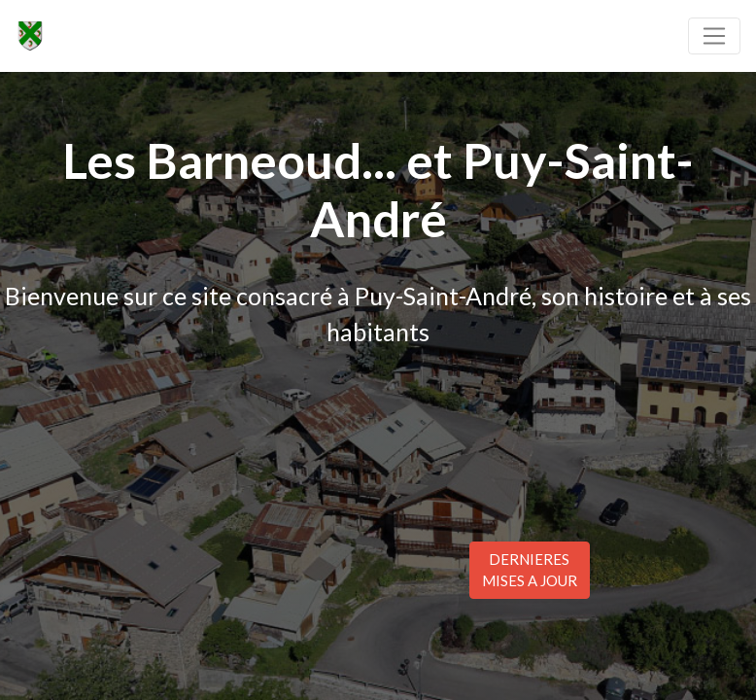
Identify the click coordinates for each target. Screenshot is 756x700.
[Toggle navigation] (714, 36)
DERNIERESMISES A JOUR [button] (530, 570)
